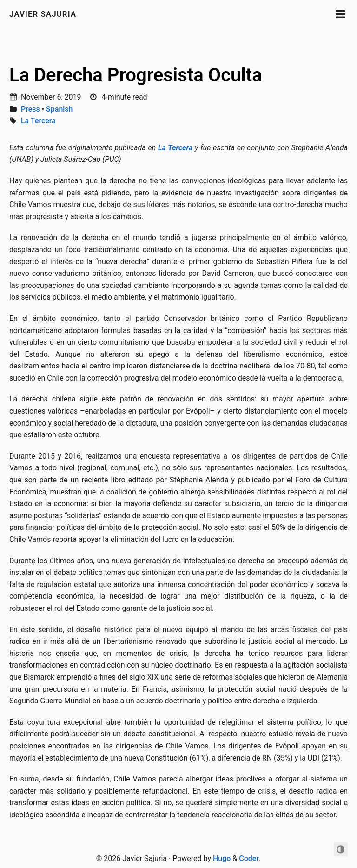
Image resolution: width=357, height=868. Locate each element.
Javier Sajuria (43, 14)
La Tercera (38, 121)
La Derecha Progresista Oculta (136, 75)
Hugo (222, 858)
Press (30, 109)
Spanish (59, 109)
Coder (249, 858)
